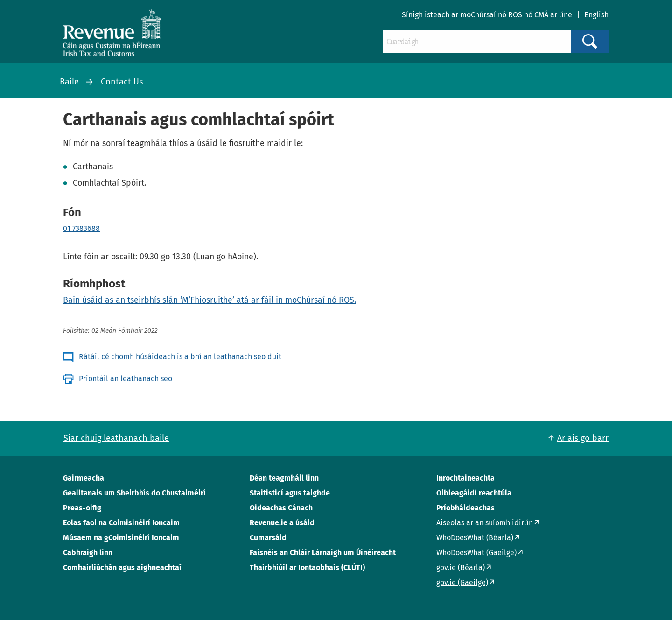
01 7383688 (81, 228)
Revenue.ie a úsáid (282, 523)
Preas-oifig (82, 508)
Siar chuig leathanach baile (116, 438)
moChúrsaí (478, 15)
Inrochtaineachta (465, 478)
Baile (69, 82)
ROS (515, 15)
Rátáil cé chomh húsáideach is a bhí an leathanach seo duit (180, 357)
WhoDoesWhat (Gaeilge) (476, 553)
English (596, 15)
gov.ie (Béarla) (461, 568)
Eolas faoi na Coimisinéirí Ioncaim (121, 523)
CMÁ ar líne (553, 15)
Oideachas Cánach (281, 508)
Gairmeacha (84, 478)
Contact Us (122, 82)
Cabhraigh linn (88, 553)
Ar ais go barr (583, 438)
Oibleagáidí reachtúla (474, 493)
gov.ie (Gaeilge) (462, 582)
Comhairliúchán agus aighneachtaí (122, 568)
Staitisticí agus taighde (290, 493)
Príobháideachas (465, 508)
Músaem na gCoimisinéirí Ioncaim (121, 538)
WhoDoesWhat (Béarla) (475, 538)
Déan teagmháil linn (284, 478)
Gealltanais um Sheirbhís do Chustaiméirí (134, 493)
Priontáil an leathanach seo (126, 379)
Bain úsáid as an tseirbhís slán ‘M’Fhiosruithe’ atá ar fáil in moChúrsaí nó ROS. (210, 300)
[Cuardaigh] (477, 42)
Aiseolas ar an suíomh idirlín (485, 523)
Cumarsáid (268, 538)
